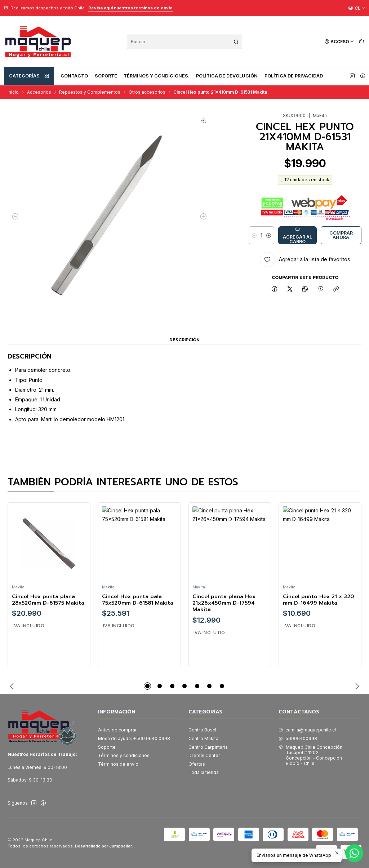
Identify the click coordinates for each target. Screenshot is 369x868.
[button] (147, 686)
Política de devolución (227, 76)
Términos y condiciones (124, 755)
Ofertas (197, 764)
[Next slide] (356, 686)
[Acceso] (339, 42)
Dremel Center (204, 755)
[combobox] (184, 42)
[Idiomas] (357, 8)
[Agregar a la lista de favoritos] (305, 259)
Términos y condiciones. (157, 76)
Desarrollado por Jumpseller (103, 846)
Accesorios (39, 92)
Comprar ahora (341, 235)
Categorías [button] (29, 76)
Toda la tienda (204, 772)
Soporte (106, 76)
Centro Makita (203, 738)
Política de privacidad (294, 76)
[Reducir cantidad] (254, 235)
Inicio (13, 92)
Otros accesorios (147, 92)
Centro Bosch (203, 730)
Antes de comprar (117, 730)
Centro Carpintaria (208, 747)
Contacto (74, 76)
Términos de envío (118, 764)
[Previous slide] (13, 686)
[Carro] (361, 42)
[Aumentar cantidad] (269, 235)
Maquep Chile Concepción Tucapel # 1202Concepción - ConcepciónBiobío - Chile (310, 755)
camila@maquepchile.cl (307, 730)
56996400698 (298, 738)
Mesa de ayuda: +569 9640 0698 (134, 738)
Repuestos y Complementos (90, 92)
